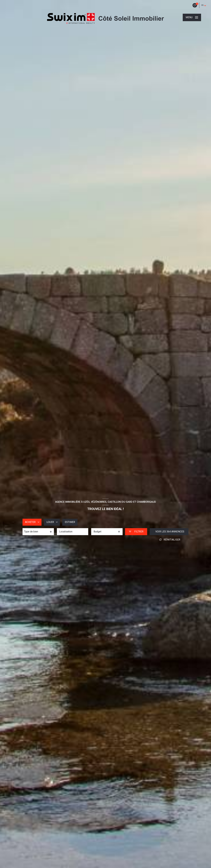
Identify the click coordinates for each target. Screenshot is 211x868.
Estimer (70, 522)
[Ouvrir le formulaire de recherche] (136, 532)
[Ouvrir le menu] (192, 17)
